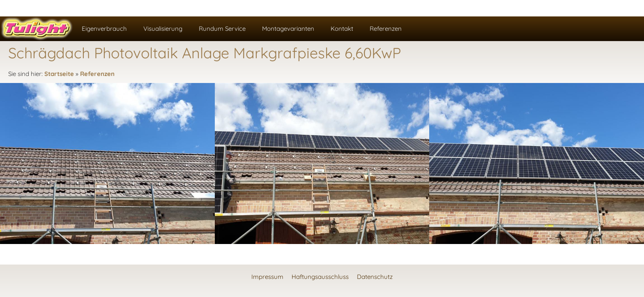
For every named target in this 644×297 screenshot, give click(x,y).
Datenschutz (375, 277)
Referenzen (97, 74)
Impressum (267, 277)
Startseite (59, 74)
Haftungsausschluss (320, 277)
